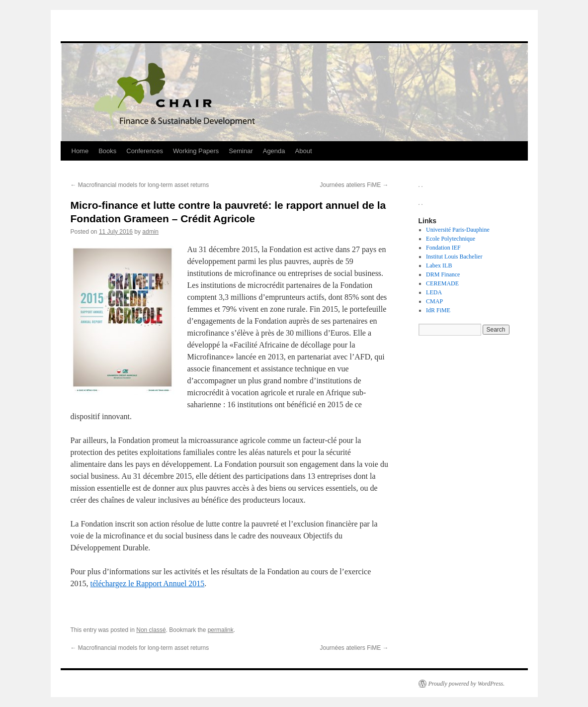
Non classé (151, 630)
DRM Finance (443, 274)
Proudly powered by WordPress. (467, 684)
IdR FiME (438, 310)
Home (80, 151)
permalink (221, 630)
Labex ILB (439, 265)
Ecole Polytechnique (451, 239)
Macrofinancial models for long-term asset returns (140, 185)
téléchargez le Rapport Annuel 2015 (148, 583)
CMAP (434, 301)
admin (150, 232)
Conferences (145, 151)
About (304, 151)
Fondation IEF (443, 248)
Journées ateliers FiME (354, 185)
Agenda (274, 151)
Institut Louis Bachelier (454, 257)
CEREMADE (442, 283)
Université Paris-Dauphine (458, 230)
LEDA (434, 292)
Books (107, 151)
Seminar (241, 151)
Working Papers (196, 151)
